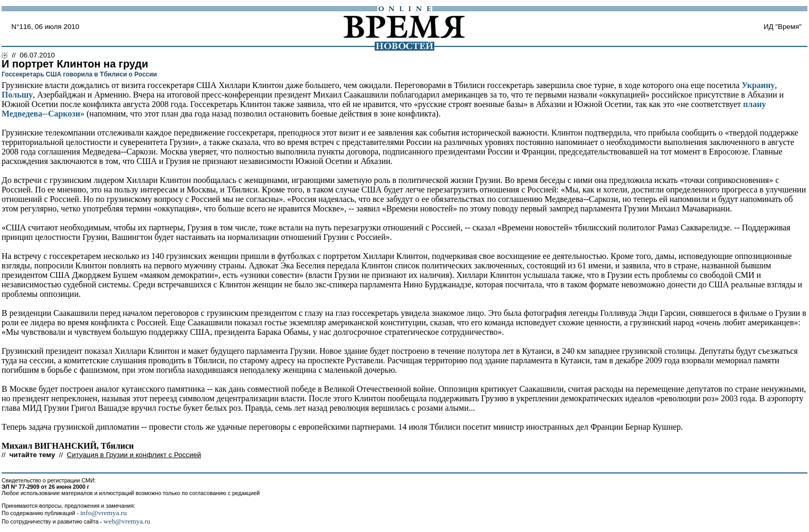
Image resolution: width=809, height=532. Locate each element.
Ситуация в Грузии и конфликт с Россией (134, 455)
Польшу (17, 95)
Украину (758, 85)
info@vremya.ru (103, 513)
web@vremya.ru (127, 521)
